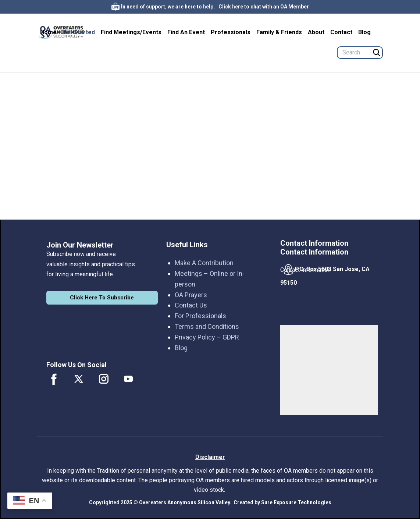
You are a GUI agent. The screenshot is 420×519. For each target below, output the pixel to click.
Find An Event (186, 32)
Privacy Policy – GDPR (207, 337)
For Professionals (200, 316)
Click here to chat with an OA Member (264, 7)
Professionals (231, 32)
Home (48, 32)
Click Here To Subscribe (102, 298)
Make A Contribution (204, 263)
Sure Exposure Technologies (296, 502)
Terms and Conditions (207, 326)
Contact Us (191, 305)
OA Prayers (191, 295)
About (316, 32)
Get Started (79, 32)
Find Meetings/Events (131, 32)
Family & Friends (279, 32)
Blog (364, 32)
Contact (341, 32)
